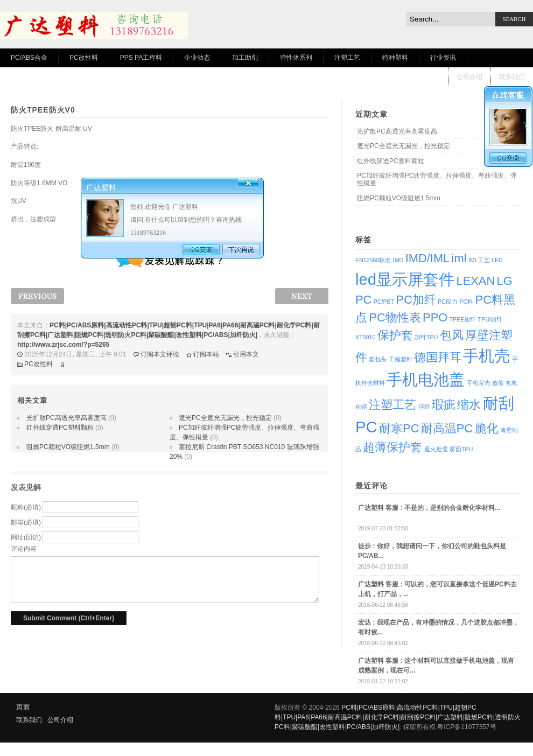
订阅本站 (206, 354)
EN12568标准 (373, 260)
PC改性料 (84, 58)
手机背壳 (479, 383)
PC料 (466, 302)
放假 (498, 383)
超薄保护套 (392, 447)
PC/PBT (384, 302)
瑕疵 (444, 405)
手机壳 (486, 356)
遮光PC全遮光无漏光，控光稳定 (225, 418)
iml (459, 258)
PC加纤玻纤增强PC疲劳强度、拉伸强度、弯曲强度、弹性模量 (437, 179)
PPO (435, 317)
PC (363, 300)
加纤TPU (426, 337)
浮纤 (424, 407)
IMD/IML (428, 258)
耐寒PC (399, 428)
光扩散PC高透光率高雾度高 (66, 418)
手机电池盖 (426, 379)
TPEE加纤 (463, 319)
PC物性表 (395, 317)
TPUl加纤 (490, 319)
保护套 (395, 335)
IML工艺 (479, 260)
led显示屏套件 (405, 279)
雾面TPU (461, 449)
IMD (398, 260)
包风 (452, 335)
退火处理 (436, 449)
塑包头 (378, 359)
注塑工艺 (347, 58)
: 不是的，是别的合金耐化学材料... (429, 508)
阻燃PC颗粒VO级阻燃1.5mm (68, 447)
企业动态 (197, 58)
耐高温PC (447, 428)
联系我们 (512, 77)
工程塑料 (401, 359)
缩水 (469, 405)
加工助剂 (245, 58)
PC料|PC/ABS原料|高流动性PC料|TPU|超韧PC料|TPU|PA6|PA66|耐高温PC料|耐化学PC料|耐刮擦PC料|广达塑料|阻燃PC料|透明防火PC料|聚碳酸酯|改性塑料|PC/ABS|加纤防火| (398, 717)
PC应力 (448, 302)
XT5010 (365, 337)
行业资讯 (443, 58)
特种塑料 (395, 58)
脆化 (487, 428)
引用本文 (246, 354)
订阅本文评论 (160, 354)
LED (497, 260)
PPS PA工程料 (141, 58)
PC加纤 (416, 300)
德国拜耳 (438, 357)
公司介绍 (469, 77)
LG (505, 281)
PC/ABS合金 (29, 58)
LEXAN (475, 281)
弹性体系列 (296, 58)
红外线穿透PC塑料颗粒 (60, 428)
